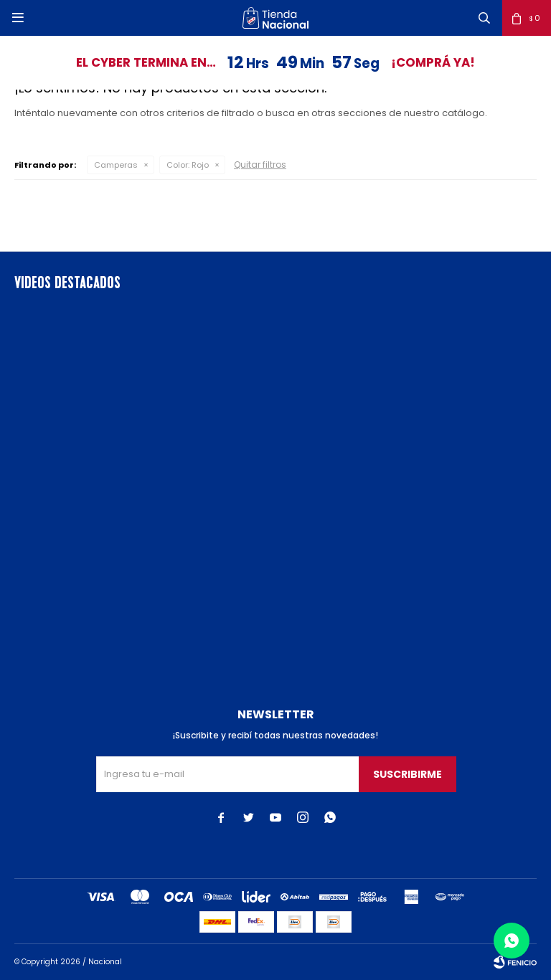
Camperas (116, 165)
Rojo (188, 165)
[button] (484, 18)
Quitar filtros (260, 165)
